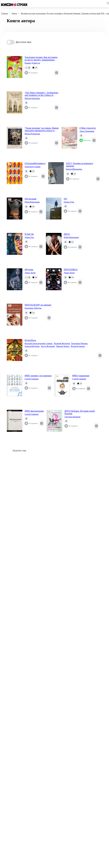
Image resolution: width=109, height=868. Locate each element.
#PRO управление (81, 376)
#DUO (67, 234)
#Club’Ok (29, 234)
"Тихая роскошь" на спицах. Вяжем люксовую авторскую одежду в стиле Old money (42, 129)
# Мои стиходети (88, 128)
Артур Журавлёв (48, 346)
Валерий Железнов (62, 344)
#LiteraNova (30, 340)
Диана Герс (29, 237)
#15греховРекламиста (35, 163)
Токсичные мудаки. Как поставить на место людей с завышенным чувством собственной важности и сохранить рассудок (41, 59)
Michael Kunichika (32, 98)
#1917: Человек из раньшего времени (80, 165)
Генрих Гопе (69, 202)
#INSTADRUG (71, 269)
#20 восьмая (30, 199)
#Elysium (29, 269)
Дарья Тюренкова (87, 131)
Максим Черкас (63, 346)
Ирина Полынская (32, 134)
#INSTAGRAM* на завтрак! (38, 305)
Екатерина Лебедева (33, 308)
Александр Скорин (33, 167)
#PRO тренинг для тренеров (38, 376)
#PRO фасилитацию (34, 411)
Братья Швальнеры (74, 169)
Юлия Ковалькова (32, 202)
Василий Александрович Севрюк (39, 344)
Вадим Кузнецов (78, 346)
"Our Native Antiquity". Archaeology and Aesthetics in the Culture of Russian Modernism (41, 94)
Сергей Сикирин (32, 379)
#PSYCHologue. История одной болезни (80, 412)
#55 (65, 199)
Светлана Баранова (72, 417)
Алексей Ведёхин (32, 346)
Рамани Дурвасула (32, 63)
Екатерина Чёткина (80, 344)
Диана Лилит (30, 273)
